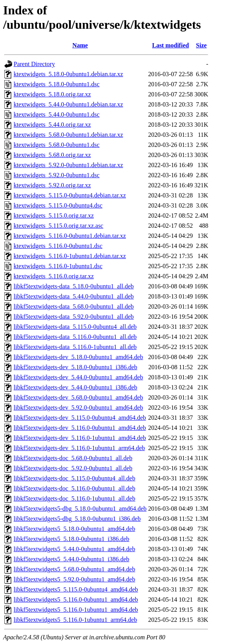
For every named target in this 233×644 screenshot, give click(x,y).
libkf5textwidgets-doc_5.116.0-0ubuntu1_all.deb (74, 488)
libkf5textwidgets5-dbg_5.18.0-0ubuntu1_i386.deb (77, 519)
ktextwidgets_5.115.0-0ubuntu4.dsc (58, 205)
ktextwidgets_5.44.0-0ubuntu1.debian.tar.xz (68, 104)
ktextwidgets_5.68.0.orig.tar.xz (52, 155)
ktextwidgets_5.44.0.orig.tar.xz (52, 125)
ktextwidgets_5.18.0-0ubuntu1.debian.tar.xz (68, 74)
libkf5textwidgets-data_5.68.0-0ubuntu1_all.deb (74, 306)
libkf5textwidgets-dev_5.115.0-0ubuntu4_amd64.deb (80, 418)
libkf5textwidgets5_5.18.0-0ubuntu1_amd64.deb (74, 529)
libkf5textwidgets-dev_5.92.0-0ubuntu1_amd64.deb (78, 408)
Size (201, 45)
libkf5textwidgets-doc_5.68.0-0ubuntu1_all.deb (73, 458)
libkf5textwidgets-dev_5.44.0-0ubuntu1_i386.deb (75, 387)
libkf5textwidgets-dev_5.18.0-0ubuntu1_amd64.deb (78, 357)
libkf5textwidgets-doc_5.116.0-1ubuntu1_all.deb (74, 498)
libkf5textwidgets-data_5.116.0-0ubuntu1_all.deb (75, 337)
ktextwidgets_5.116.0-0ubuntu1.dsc (58, 246)
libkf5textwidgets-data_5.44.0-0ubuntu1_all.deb (74, 296)
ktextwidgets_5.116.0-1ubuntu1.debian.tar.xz (70, 256)
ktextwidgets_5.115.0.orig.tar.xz (54, 216)
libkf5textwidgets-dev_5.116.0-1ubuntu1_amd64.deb (80, 438)
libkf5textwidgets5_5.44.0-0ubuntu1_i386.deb (71, 559)
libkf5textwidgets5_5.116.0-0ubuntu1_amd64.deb (76, 599)
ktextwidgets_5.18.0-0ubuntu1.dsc (57, 84)
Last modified (171, 45)
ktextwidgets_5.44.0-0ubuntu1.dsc (57, 114)
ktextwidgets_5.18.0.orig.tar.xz (52, 94)
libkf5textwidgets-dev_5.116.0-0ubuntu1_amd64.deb (80, 428)
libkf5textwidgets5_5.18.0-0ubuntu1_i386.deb (71, 539)
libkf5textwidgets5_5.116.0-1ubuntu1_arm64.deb (75, 620)
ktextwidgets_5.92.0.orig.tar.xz (52, 185)
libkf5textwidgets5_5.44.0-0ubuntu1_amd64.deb (74, 549)
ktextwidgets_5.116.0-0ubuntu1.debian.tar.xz (70, 236)
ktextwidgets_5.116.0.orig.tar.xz (54, 276)
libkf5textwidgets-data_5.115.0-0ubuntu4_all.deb (75, 327)
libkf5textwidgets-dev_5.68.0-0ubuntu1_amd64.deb (78, 397)
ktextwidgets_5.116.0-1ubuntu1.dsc (58, 266)
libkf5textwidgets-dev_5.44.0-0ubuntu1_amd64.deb (78, 377)
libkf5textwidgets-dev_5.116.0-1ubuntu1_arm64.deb (79, 448)
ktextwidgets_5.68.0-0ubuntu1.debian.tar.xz (68, 135)
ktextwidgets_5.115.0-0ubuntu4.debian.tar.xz (70, 195)
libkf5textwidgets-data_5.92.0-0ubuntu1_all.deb (74, 317)
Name (80, 45)
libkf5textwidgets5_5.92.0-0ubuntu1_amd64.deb (74, 579)
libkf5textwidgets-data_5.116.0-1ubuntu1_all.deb (75, 347)
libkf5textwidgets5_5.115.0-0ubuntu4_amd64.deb (76, 589)
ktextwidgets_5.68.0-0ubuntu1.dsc (57, 145)
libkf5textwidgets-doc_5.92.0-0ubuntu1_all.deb (73, 468)
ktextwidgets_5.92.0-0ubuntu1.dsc (57, 175)
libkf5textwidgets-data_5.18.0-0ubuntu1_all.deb (74, 286)
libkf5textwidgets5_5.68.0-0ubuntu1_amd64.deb (74, 569)
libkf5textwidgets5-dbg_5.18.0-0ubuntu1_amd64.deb (80, 509)
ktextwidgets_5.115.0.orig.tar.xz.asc (58, 226)
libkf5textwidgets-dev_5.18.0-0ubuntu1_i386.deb (75, 367)
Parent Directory (34, 64)
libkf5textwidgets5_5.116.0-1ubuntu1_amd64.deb (76, 610)
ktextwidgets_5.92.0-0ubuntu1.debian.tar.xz (68, 165)
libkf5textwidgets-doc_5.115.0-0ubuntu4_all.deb (74, 478)
